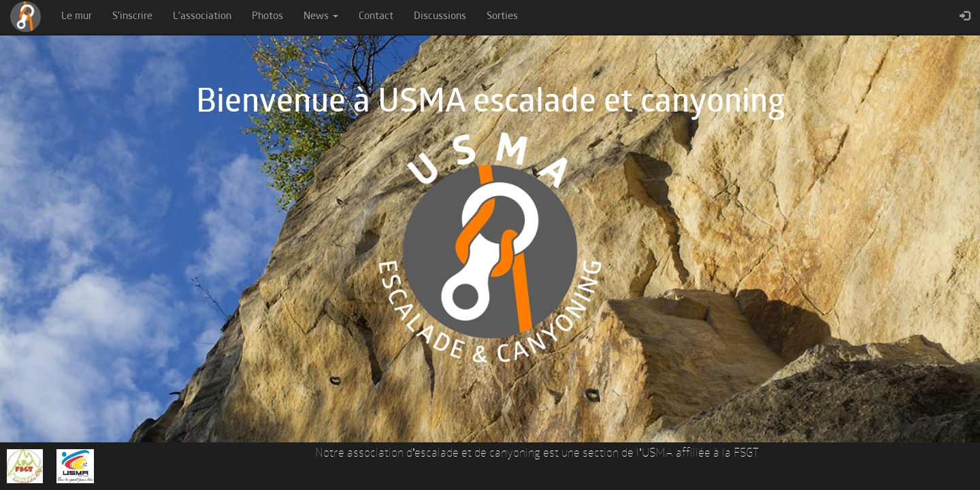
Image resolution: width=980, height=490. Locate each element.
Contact (376, 17)
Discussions (440, 17)
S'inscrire (132, 17)
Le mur (77, 17)
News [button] (321, 17)
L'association (202, 17)
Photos (267, 17)
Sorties (502, 17)
